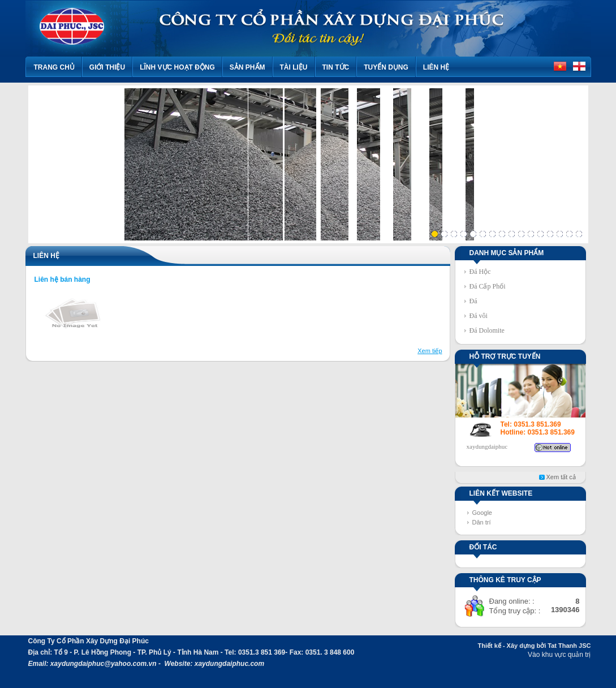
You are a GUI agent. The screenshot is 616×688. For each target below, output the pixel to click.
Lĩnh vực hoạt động (177, 67)
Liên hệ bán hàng (63, 279)
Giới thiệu (107, 67)
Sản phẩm (247, 67)
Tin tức (336, 67)
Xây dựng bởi (527, 646)
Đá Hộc (480, 272)
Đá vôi (479, 316)
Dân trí (482, 522)
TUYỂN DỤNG (386, 67)
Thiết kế (489, 646)
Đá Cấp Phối (488, 286)
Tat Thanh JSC (569, 646)
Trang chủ (54, 67)
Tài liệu (294, 67)
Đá (473, 301)
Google (482, 513)
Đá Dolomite (487, 330)
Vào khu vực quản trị (559, 655)
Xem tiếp (430, 351)
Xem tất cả (561, 477)
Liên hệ (436, 67)
